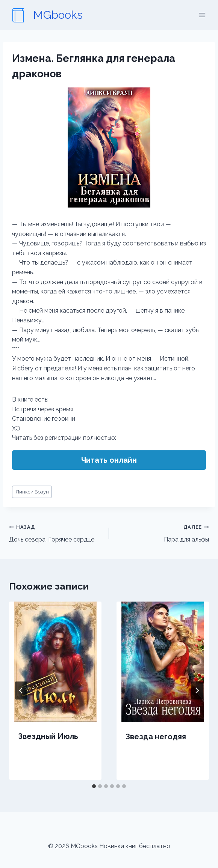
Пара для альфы (162, 533)
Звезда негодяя (156, 737)
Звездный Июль (48, 736)
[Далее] (197, 690)
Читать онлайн (109, 460)
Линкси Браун (32, 492)
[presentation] (55, 662)
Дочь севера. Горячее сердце (56, 533)
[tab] (94, 786)
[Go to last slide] (21, 690)
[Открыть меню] (202, 15)
